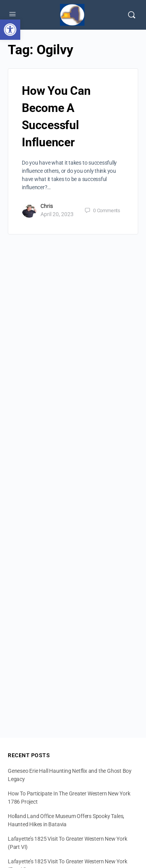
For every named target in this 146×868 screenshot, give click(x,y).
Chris (47, 206)
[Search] (132, 15)
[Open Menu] (12, 14)
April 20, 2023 (57, 214)
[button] (10, 30)
